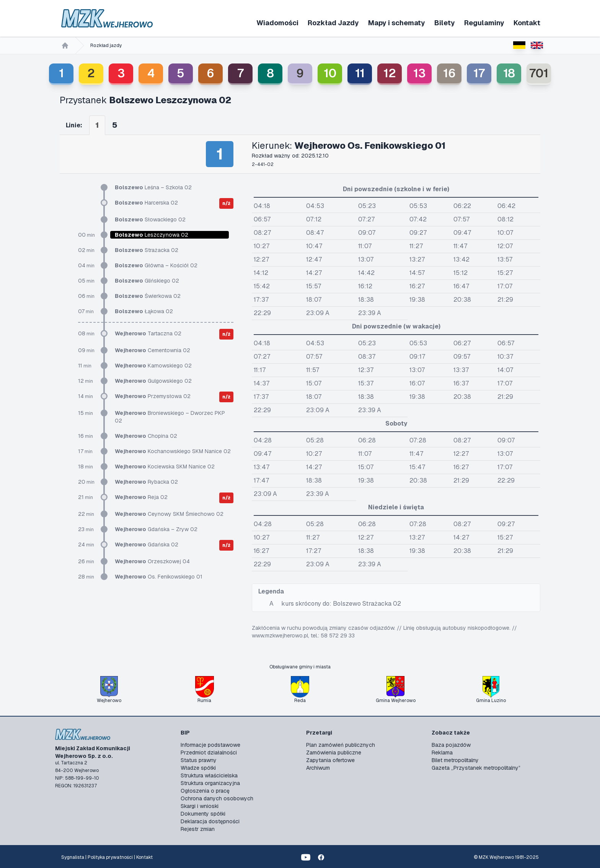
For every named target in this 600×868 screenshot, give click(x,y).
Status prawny (199, 760)
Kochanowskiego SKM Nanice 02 (173, 451)
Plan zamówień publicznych (341, 745)
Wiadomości (277, 23)
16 (449, 73)
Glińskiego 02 (147, 281)
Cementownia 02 (152, 350)
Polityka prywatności (110, 857)
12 (390, 73)
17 (479, 73)
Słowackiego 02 (150, 219)
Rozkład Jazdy (333, 23)
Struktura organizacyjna (210, 783)
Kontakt (527, 23)
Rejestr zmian (198, 829)
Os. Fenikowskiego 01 (159, 577)
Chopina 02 (146, 436)
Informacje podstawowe (210, 745)
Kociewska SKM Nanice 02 (165, 467)
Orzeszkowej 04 (152, 561)
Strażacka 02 (147, 250)
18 (509, 73)
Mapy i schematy (397, 23)
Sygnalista (73, 857)
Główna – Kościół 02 (156, 265)
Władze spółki (198, 768)
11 (360, 73)
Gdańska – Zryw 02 (156, 529)
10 (330, 73)
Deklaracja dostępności (210, 821)
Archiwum (318, 768)
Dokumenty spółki (203, 814)
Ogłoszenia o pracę (205, 791)
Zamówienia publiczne (334, 753)
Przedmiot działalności (209, 753)
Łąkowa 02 (144, 311)
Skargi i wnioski (200, 806)
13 (419, 73)
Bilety (445, 23)
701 (539, 73)
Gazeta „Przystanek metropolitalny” (476, 768)
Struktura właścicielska (209, 775)
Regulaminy (484, 23)
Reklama (442, 753)
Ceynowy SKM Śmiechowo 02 (169, 514)
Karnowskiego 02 (153, 366)
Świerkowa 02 (148, 296)
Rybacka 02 (146, 482)
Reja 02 (141, 497)
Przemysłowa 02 (153, 396)
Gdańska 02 (147, 545)
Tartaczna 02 (148, 333)
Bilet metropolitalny (455, 760)
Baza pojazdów (451, 745)
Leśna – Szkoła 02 (153, 187)
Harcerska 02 (146, 203)
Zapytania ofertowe (330, 760)
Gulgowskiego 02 (153, 381)
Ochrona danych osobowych (217, 798)
